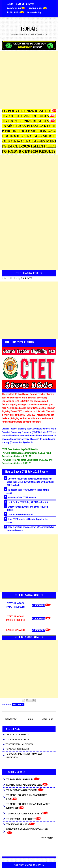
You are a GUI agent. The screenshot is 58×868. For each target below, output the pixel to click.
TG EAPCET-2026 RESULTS (17, 739)
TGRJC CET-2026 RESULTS (17, 735)
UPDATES (18, 705)
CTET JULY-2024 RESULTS (29, 273)
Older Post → (49, 719)
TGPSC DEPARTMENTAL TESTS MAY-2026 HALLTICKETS (24, 756)
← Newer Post (10, 719)
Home (30, 719)
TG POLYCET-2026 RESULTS (18, 749)
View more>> (48, 838)
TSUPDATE (29, 29)
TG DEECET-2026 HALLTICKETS (19, 744)
